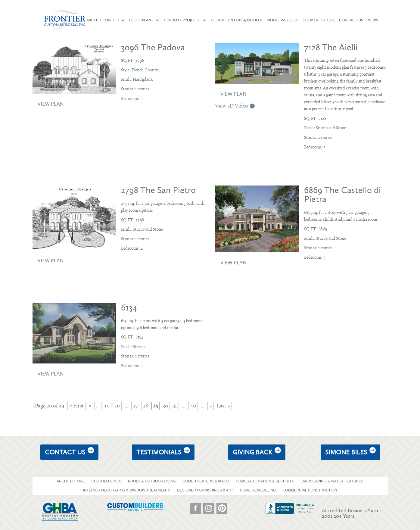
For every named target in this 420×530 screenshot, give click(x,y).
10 (107, 406)
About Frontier (103, 20)
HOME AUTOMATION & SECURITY (265, 481)
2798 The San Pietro (158, 190)
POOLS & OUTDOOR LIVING (152, 481)
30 (165, 406)
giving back (252, 452)
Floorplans (141, 20)
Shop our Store (319, 20)
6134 (129, 307)
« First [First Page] (76, 406)
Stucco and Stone (331, 128)
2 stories (142, 89)
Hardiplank (143, 80)
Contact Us (351, 20)
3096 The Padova (153, 47)
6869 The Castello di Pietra (342, 195)
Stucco (139, 347)
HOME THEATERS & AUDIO (206, 481)
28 (146, 406)
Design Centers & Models (236, 20)
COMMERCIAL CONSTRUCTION (310, 490)
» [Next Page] (211, 406)
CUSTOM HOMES (106, 481)
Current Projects (182, 20)
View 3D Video (232, 106)
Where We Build (282, 20)
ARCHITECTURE (71, 481)
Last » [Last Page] (223, 406)
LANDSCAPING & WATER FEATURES (332, 481)
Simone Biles (346, 452)
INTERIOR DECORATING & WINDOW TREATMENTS (127, 490)
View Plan (51, 104)
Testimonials (159, 452)
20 (117, 406)
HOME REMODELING (258, 490)
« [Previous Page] (90, 406)
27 (136, 406)
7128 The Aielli (331, 47)
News (373, 20)
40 (193, 406)
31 (175, 406)
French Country (145, 70)
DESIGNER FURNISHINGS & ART (205, 490)
